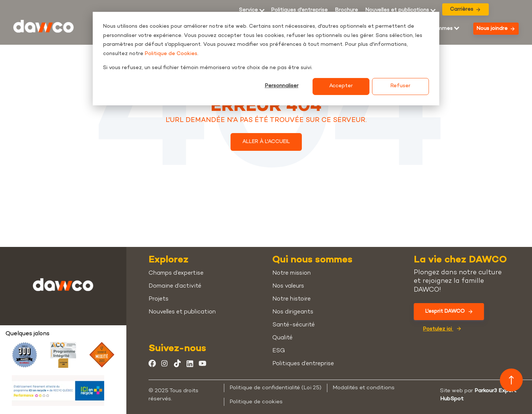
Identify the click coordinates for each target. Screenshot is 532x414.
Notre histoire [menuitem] (291, 299)
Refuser (400, 86)
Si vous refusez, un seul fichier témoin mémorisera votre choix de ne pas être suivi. (208, 68)
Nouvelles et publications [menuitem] (397, 10)
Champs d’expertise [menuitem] (176, 273)
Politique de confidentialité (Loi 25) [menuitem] (275, 388)
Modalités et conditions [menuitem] (364, 388)
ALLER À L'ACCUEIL (266, 142)
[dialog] (266, 59)
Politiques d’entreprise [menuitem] (303, 364)
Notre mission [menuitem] (291, 273)
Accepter (341, 86)
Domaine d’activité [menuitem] (175, 286)
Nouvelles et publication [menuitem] (182, 312)
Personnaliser (282, 86)
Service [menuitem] (248, 10)
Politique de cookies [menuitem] (256, 402)
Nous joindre (496, 29)
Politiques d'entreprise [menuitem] (299, 10)
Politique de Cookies (171, 54)
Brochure (347, 10)
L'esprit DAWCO (449, 311)
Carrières (465, 9)
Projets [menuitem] (158, 299)
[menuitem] (347, 10)
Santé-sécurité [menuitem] (294, 325)
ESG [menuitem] (279, 351)
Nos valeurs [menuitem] (288, 286)
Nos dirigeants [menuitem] (293, 312)
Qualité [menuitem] (282, 338)
